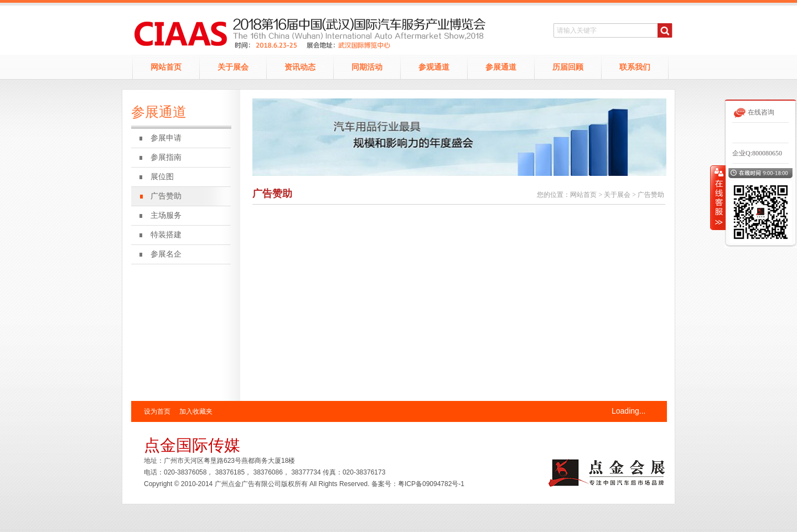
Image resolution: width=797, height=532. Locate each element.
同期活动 (367, 67)
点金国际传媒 (192, 445)
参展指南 (166, 157)
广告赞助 (166, 196)
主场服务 (166, 215)
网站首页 (166, 67)
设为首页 (157, 411)
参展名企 (166, 254)
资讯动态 (300, 67)
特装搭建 (166, 235)
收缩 (718, 197)
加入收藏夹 (196, 411)
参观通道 (434, 67)
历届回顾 (568, 67)
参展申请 (166, 138)
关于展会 (233, 67)
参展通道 (501, 67)
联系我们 (635, 67)
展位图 (162, 177)
